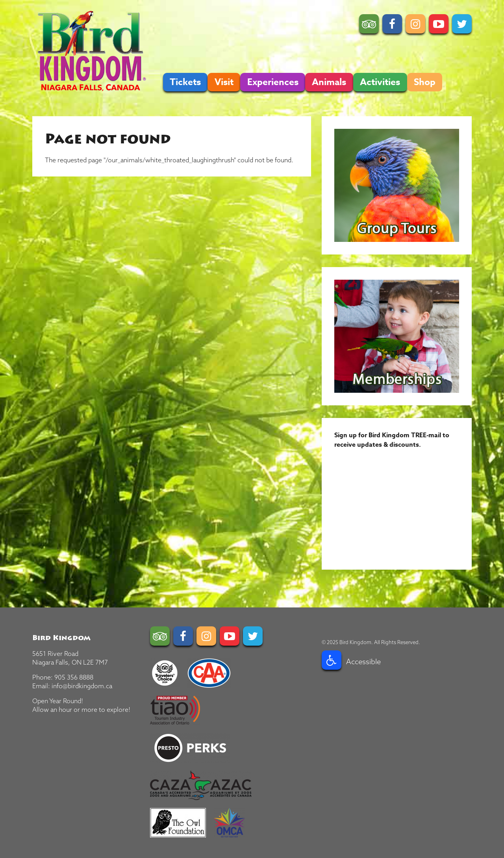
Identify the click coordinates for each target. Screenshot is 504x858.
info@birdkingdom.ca (82, 686)
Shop (425, 82)
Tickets (185, 82)
